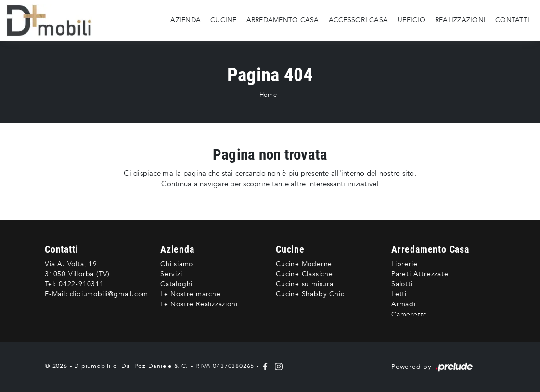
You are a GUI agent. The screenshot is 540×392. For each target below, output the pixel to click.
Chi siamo (177, 264)
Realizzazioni (460, 20)
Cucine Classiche (304, 274)
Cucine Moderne (304, 264)
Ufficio (411, 20)
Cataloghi (176, 284)
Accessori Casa (359, 20)
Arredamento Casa (283, 20)
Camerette (409, 314)
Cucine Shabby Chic (310, 294)
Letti (399, 294)
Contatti (512, 20)
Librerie (404, 264)
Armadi (404, 304)
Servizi (171, 274)
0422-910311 (81, 284)
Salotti (402, 284)
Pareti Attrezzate (420, 274)
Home (268, 95)
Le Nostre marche (191, 294)
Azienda (186, 20)
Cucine (224, 20)
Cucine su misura (305, 284)
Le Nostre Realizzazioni (199, 304)
